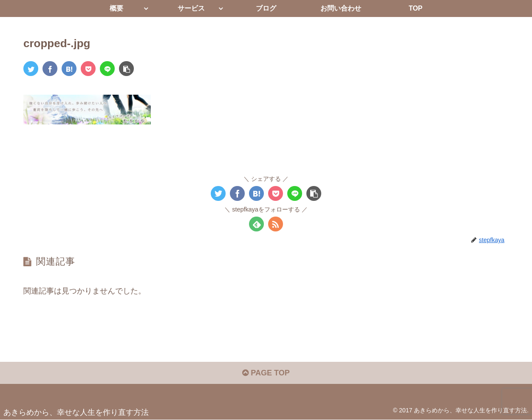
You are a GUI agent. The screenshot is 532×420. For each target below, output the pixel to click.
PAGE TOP (266, 373)
